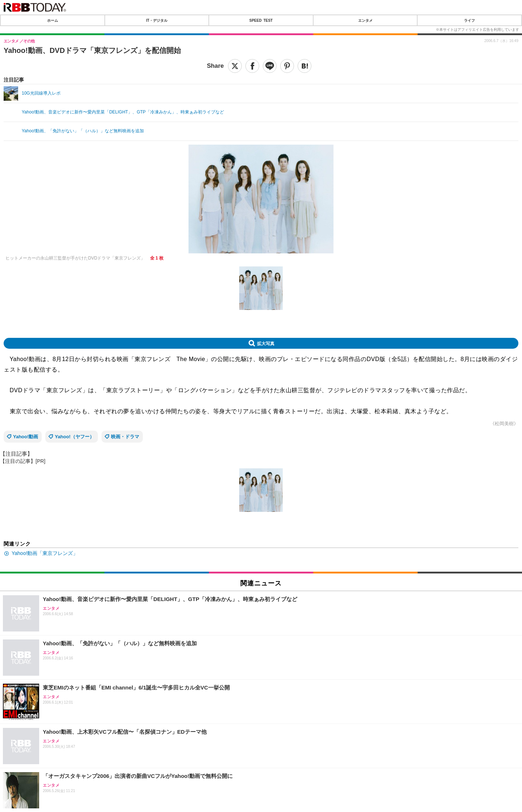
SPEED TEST (261, 20)
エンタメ (365, 20)
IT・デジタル (157, 20)
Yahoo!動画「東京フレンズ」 (45, 553)
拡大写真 (266, 343)
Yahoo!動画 (26, 437)
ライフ (469, 20)
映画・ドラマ (125, 437)
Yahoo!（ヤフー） (74, 437)
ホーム (53, 20)
